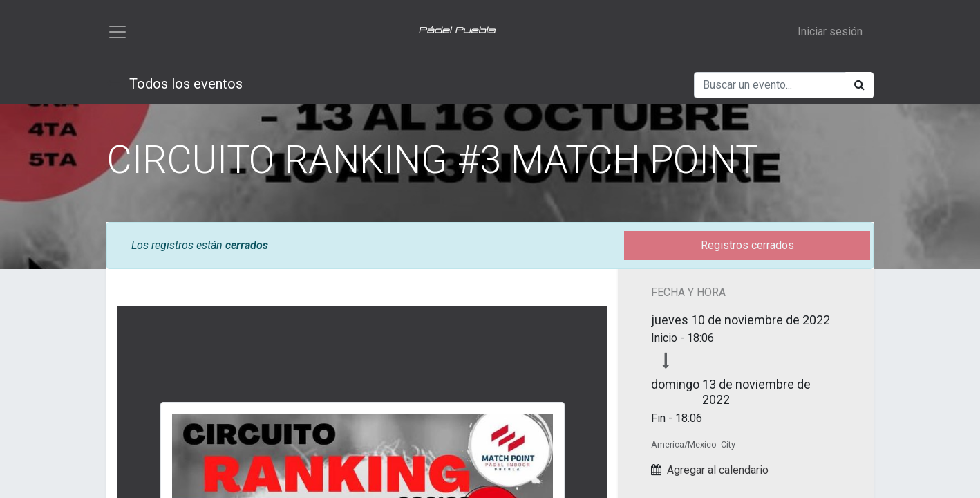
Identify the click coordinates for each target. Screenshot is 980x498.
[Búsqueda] (859, 85)
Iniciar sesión (830, 31)
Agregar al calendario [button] (718, 470)
